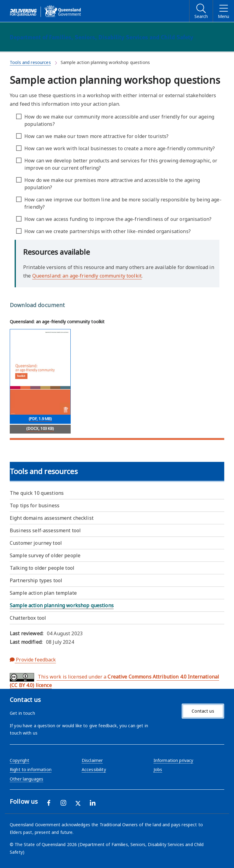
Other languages (27, 779)
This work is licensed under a (114, 681)
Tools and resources (30, 62)
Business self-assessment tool (45, 530)
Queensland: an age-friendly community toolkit (87, 276)
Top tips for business (35, 505)
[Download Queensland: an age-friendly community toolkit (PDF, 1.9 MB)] (40, 377)
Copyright (19, 760)
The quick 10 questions (37, 493)
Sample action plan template (43, 593)
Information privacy (174, 760)
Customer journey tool (36, 543)
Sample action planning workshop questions (62, 605)
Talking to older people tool (42, 568)
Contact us (203, 711)
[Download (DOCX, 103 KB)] (40, 429)
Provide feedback (33, 660)
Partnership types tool (36, 580)
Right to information (31, 769)
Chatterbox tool (28, 618)
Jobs (158, 769)
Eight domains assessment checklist (52, 518)
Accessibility (94, 769)
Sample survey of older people (45, 555)
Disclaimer (92, 760)
